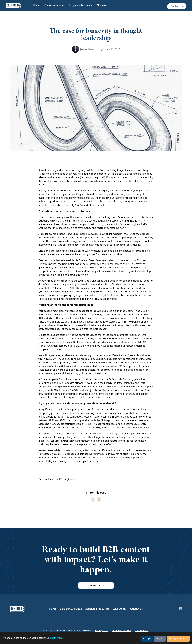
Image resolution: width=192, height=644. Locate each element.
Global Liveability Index (97, 281)
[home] (13, 5)
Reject (160, 639)
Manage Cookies (178, 639)
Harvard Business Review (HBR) (83, 234)
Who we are (120, 609)
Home (36, 5)
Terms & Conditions (121, 630)
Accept (147, 639)
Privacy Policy (101, 630)
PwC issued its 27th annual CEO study (80, 314)
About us (101, 5)
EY (53, 322)
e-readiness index (140, 420)
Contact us (177, 6)
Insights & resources (97, 609)
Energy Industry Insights (118, 383)
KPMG (73, 322)
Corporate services (54, 5)
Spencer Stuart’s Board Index (135, 355)
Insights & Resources (81, 5)
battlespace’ (100, 329)
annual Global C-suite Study (137, 318)
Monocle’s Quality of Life (138, 292)
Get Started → (96, 586)
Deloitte (60, 322)
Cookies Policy (142, 630)
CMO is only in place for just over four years (128, 433)
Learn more (56, 638)
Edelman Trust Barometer (93, 260)
